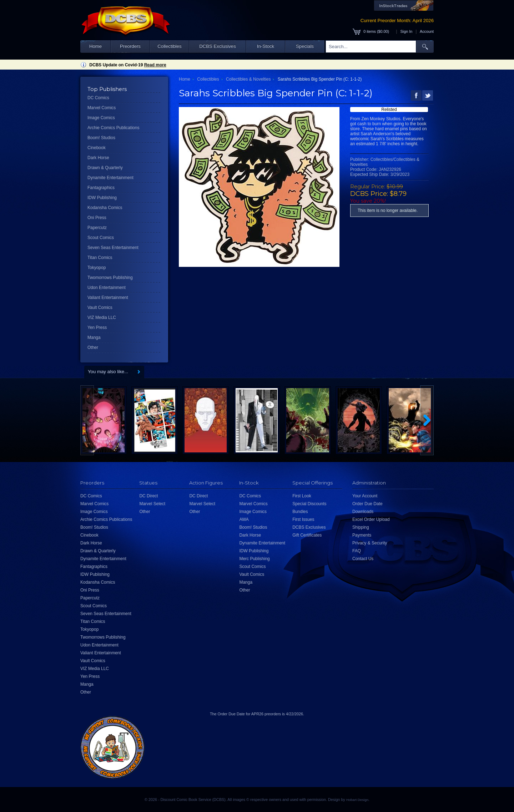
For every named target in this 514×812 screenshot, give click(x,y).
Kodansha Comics (105, 208)
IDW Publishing (102, 198)
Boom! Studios (101, 138)
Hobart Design (357, 800)
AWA (244, 519)
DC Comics (98, 98)
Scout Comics (101, 238)
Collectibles (169, 46)
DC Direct (148, 496)
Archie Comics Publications (113, 128)
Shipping (361, 527)
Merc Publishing (254, 559)
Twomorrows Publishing (110, 278)
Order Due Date (367, 504)
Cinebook (97, 148)
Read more (155, 65)
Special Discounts (309, 504)
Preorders (130, 46)
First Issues (303, 519)
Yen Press (97, 328)
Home (95, 46)
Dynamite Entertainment (110, 178)
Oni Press (97, 218)
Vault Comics (100, 308)
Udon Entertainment (107, 288)
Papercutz (97, 228)
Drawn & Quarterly (105, 168)
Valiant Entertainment (108, 298)
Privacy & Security (370, 543)
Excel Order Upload (371, 519)
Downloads (363, 512)
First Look (302, 496)
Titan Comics (100, 258)
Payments (362, 535)
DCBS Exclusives (218, 46)
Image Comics (101, 118)
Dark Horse (98, 158)
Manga (94, 338)
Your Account (365, 496)
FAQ (357, 551)
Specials (305, 46)
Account (427, 31)
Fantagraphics (101, 188)
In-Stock (266, 46)
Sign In (407, 31)
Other (93, 347)
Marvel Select (152, 504)
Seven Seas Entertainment (113, 248)
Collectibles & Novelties (248, 79)
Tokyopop (97, 268)
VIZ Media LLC (102, 318)
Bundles (300, 512)
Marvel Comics (102, 108)
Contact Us (363, 559)
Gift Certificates (307, 535)
